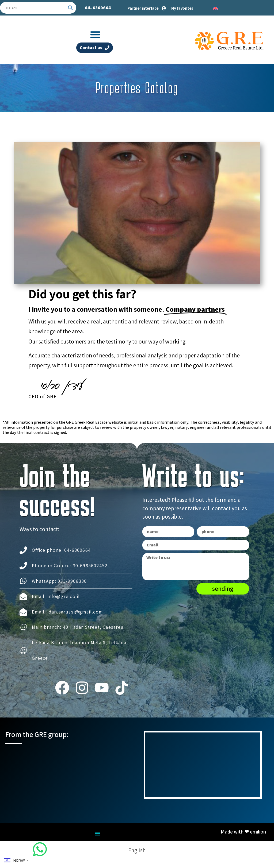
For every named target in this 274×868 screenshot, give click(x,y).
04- (98, 8)
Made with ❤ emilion (243, 835)
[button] (95, 34)
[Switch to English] (215, 8)
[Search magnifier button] (70, 8)
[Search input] (36, 8)
